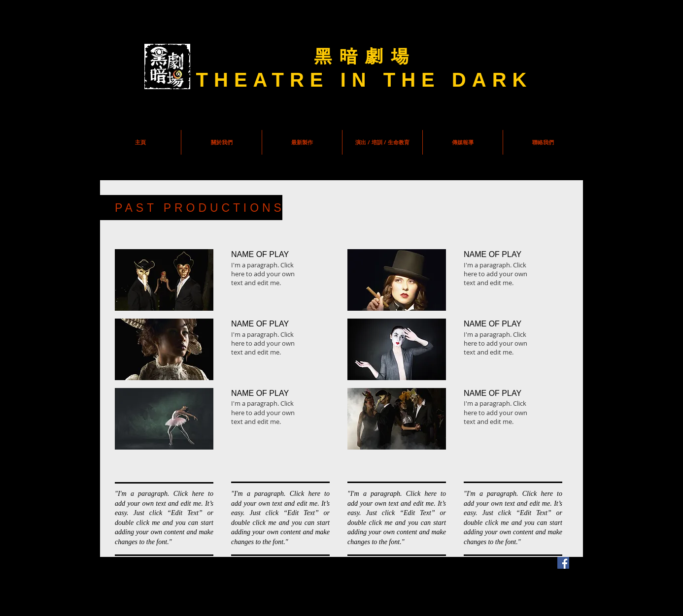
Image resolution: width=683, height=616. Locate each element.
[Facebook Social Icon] (563, 563)
